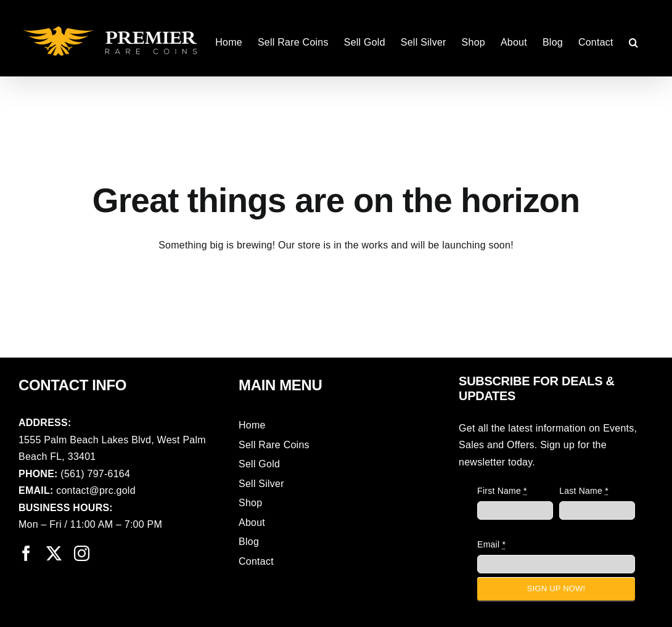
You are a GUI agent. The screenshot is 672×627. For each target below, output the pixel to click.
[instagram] (82, 553)
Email (491, 544)
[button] (633, 41)
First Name (502, 491)
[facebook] (26, 553)
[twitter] (54, 553)
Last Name (584, 491)
